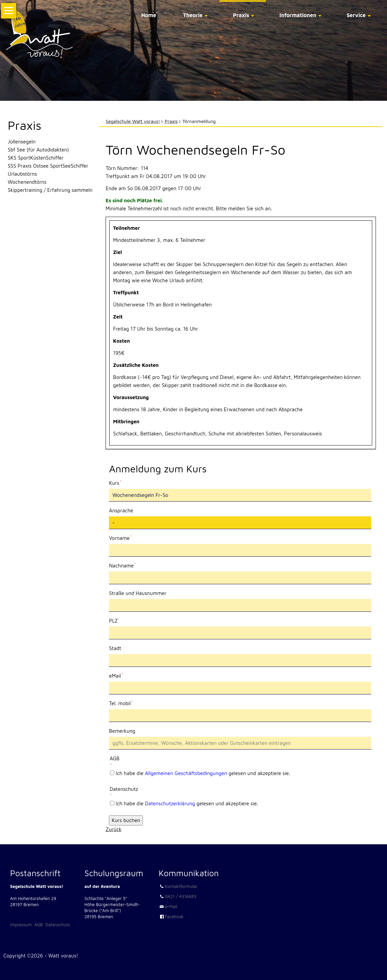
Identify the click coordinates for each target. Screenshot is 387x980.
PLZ (113, 621)
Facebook (174, 917)
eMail (120, 675)
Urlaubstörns (22, 174)
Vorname (120, 538)
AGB (38, 925)
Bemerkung (122, 731)
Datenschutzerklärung (170, 803)
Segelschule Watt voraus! (133, 121)
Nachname (122, 565)
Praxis (241, 15)
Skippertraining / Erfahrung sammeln (50, 190)
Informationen (298, 15)
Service (356, 15)
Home (149, 15)
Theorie (193, 15)
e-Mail (171, 906)
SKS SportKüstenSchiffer (36, 158)
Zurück (113, 829)
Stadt (115, 648)
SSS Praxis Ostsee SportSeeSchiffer (48, 166)
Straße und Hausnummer (138, 593)
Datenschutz (58, 925)
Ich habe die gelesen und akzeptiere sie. (203, 773)
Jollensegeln (22, 142)
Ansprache (121, 510)
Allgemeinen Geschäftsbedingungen (186, 773)
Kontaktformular (181, 886)
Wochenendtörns (27, 182)
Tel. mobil (121, 703)
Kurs (120, 482)
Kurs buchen (126, 820)
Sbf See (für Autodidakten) (38, 150)
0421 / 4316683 (181, 896)
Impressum (21, 925)
